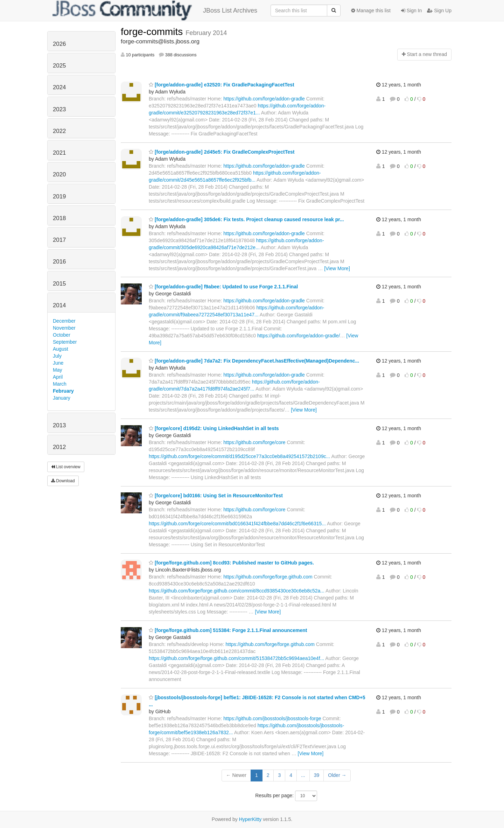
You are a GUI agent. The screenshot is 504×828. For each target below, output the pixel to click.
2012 (59, 447)
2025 (59, 66)
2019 (59, 197)
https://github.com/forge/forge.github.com (268, 577)
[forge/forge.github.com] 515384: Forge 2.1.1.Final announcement (228, 630)
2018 (59, 218)
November (64, 328)
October (62, 335)
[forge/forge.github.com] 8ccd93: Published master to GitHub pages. (231, 563)
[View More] (337, 268)
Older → (337, 775)
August (61, 349)
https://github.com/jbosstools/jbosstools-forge (272, 718)
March (60, 384)
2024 (59, 87)
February (63, 391)
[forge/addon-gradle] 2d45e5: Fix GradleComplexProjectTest (222, 152)
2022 (59, 131)
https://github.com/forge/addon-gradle (264, 99)
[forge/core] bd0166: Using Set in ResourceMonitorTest (216, 496)
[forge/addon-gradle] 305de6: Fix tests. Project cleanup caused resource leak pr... (246, 219)
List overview (66, 467)
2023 (59, 109)
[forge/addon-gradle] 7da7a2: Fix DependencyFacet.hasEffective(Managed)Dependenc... (254, 361)
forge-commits (153, 32)
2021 (59, 153)
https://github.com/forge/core (254, 442)
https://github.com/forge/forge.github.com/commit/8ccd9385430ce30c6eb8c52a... (237, 591)
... (303, 775)
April (58, 377)
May (57, 370)
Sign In (411, 10)
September (65, 342)
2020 (59, 174)
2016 (59, 262)
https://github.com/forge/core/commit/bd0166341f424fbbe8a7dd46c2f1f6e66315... (237, 524)
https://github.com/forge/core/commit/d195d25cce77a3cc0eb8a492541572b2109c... (239, 456)
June (58, 363)
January (62, 398)
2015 (59, 284)
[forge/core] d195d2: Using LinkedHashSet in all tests (214, 428)
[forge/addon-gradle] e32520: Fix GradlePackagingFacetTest (222, 85)
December (64, 321)
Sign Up (439, 10)
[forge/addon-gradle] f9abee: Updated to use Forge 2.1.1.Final (223, 287)
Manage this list (371, 10)
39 (317, 775)
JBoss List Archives (155, 10)
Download (63, 481)
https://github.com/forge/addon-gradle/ (299, 336)
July (57, 356)
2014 (59, 305)
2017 (59, 240)
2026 (59, 44)
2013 (59, 425)
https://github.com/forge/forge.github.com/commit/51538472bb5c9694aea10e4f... (236, 658)
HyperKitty (250, 819)
